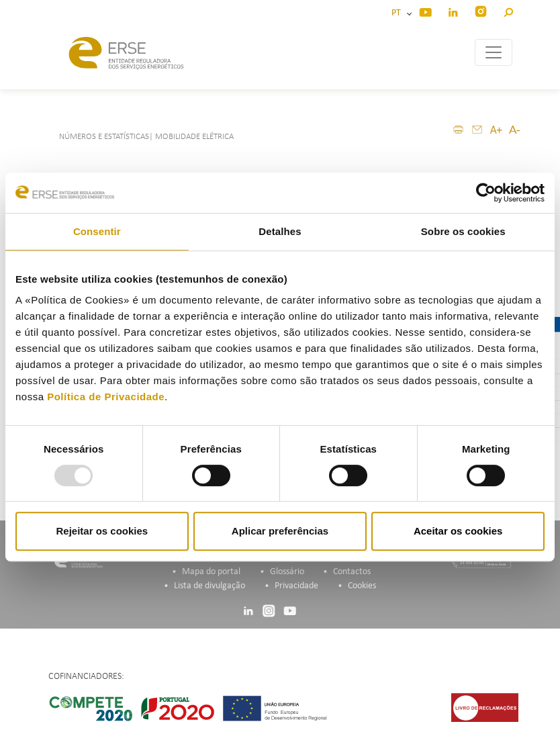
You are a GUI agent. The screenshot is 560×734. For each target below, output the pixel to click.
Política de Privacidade (106, 397)
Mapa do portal (211, 572)
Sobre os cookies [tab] (463, 231)
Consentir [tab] (97, 231)
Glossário (287, 572)
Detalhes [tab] (280, 231)
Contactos (352, 572)
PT (398, 13)
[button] (508, 10)
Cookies (362, 586)
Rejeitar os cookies (102, 531)
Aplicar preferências (280, 531)
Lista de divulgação (209, 586)
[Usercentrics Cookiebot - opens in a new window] (486, 193)
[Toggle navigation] (494, 52)
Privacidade (296, 586)
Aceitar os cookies (458, 531)
